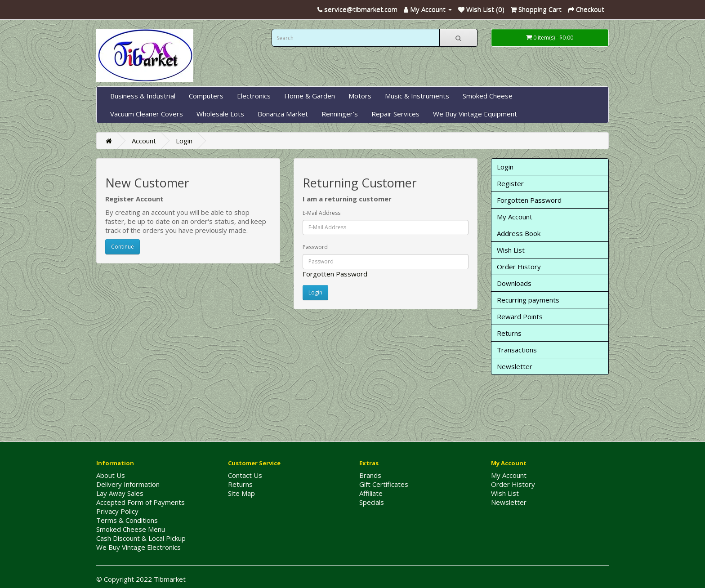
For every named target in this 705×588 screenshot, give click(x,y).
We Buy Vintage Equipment (475, 114)
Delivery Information (128, 484)
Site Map (241, 493)
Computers (206, 96)
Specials (372, 502)
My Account (515, 217)
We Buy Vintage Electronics (138, 547)
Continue (123, 247)
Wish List (511, 250)
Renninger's (340, 114)
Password (315, 247)
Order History (519, 267)
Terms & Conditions (127, 520)
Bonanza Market (283, 114)
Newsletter (515, 366)
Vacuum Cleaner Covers (147, 114)
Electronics (254, 96)
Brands (370, 475)
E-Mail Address (321, 213)
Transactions (517, 350)
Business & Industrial (143, 96)
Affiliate (371, 493)
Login (184, 141)
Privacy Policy (117, 511)
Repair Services (395, 114)
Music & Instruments (417, 96)
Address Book (519, 233)
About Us (111, 475)
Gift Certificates (384, 484)
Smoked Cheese (488, 96)
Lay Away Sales (120, 493)
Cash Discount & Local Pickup (141, 538)
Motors (360, 96)
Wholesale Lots (220, 114)
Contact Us (245, 475)
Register (510, 183)
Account (144, 141)
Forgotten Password (335, 274)
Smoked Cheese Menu (131, 529)
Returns (509, 333)
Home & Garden (310, 96)
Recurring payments (528, 300)
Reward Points (520, 316)
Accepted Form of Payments (141, 502)
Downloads (514, 283)
